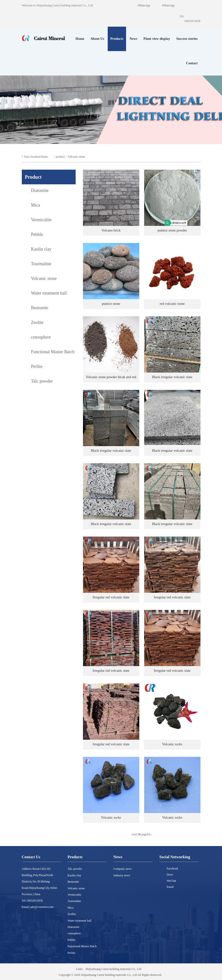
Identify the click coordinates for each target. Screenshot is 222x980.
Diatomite (73, 927)
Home (80, 39)
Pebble (72, 940)
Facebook (172, 869)
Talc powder (75, 869)
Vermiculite (74, 895)
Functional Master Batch (82, 946)
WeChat (171, 881)
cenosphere (74, 933)
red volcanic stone (172, 304)
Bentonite (73, 882)
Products (117, 39)
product (60, 157)
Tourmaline (74, 901)
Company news (123, 869)
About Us (97, 39)
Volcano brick (111, 230)
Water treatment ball (80, 921)
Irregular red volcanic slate (111, 597)
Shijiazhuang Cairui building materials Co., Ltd (113, 969)
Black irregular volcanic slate (172, 377)
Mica (71, 908)
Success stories (187, 39)
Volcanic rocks (172, 744)
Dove (170, 875)
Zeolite (72, 914)
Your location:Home (35, 157)
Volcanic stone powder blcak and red (111, 377)
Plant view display (157, 39)
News (133, 39)
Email (170, 887)
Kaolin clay (74, 875)
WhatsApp (168, 5)
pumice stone (111, 304)
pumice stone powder (172, 230)
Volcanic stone (76, 157)
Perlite (71, 953)
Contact (192, 63)
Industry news (122, 875)
